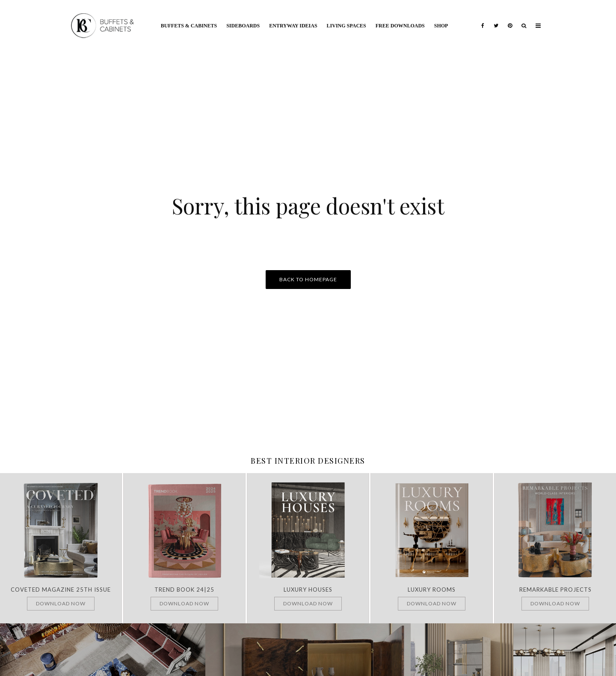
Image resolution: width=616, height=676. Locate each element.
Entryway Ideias (293, 26)
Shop (441, 26)
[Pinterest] (510, 19)
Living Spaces (346, 26)
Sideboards (243, 26)
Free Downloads (400, 26)
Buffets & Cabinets (189, 26)
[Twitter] (496, 19)
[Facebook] (483, 19)
